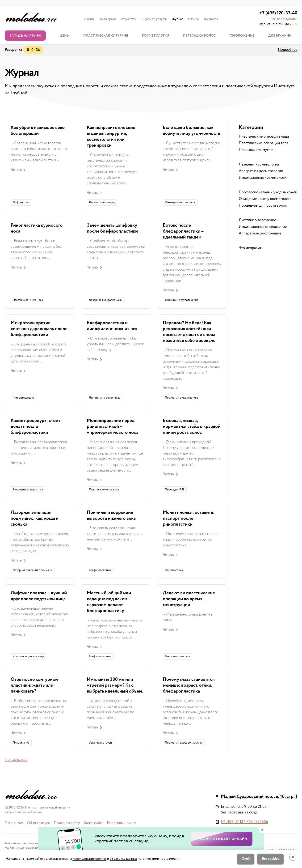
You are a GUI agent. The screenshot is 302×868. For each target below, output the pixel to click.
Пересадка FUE (175, 490)
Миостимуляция (23, 398)
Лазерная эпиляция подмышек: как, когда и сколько (35, 518)
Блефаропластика (100, 570)
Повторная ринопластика (181, 398)
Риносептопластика (178, 657)
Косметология (156, 36)
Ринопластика (174, 570)
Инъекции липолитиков (180, 202)
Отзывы (194, 19)
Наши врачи (107, 19)
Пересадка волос (199, 36)
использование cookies (89, 859)
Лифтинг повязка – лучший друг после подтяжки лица (39, 596)
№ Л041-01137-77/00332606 (244, 822)
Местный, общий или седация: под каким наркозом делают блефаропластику (109, 602)
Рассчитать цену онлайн (222, 839)
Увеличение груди (100, 743)
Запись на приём (25, 36)
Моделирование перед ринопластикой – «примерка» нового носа (113, 427)
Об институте (38, 823)
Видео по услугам (154, 19)
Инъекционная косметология (264, 178)
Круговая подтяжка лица (28, 657)
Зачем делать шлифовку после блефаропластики (112, 228)
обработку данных (123, 859)
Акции (89, 19)
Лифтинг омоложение (257, 220)
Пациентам (14, 823)
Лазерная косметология (259, 164)
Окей (246, 859)
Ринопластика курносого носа (37, 228)
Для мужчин (280, 36)
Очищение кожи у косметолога (265, 199)
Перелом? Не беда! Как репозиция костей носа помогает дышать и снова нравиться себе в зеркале (189, 332)
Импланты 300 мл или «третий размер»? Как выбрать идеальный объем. (115, 685)
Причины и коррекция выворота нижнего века (111, 515)
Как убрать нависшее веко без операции (38, 131)
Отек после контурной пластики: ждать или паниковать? (34, 685)
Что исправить (251, 248)
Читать (16, 170)
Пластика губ (21, 743)
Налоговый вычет (122, 823)
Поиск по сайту (67, 823)
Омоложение (242, 36)
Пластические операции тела (263, 143)
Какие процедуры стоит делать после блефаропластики (36, 427)
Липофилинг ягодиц (102, 202)
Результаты (129, 19)
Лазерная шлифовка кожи (106, 300)
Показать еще (16, 760)
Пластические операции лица (264, 137)
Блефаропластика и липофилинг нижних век (112, 326)
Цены (65, 36)
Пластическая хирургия (106, 36)
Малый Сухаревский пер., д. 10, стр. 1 (259, 797)
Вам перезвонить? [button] (284, 19)
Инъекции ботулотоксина (182, 300)
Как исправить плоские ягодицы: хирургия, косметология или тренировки (111, 136)
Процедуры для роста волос (263, 206)
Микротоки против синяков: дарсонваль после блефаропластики (39, 329)
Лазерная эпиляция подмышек (33, 570)
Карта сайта (93, 823)
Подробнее (288, 50)
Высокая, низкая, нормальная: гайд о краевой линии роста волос (192, 427)
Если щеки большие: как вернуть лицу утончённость (191, 131)
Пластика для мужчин (257, 150)
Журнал (178, 19)
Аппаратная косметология (261, 171)
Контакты (211, 19)
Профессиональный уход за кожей (268, 192)
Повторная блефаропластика (184, 743)
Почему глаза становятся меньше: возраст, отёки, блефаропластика (189, 685)
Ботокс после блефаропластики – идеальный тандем (183, 231)
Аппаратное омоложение (260, 233)
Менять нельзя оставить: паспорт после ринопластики (189, 518)
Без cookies (270, 859)
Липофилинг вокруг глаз (105, 398)
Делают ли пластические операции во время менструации (189, 599)
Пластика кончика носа (28, 300)
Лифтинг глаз (21, 202)
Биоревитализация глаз (28, 490)
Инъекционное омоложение (263, 227)
